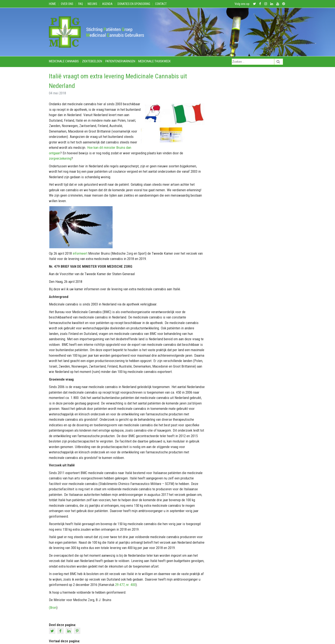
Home (52, 4)
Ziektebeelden (92, 61)
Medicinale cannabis (64, 61)
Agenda (107, 4)
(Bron (53, 607)
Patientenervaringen (120, 61)
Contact (161, 4)
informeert (80, 253)
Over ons (67, 4)
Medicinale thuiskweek (154, 61)
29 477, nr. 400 (125, 585)
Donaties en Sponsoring (134, 4)
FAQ (81, 4)
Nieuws (92, 4)
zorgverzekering (60, 158)
